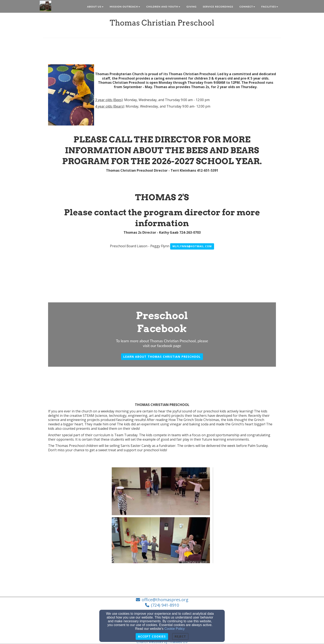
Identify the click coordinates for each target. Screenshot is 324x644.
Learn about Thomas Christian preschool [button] (162, 357)
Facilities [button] (270, 7)
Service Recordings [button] (218, 7)
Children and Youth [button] (163, 7)
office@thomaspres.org (165, 600)
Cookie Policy (175, 629)
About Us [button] (95, 7)
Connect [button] (247, 7)
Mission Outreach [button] (125, 7)
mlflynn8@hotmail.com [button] (192, 246)
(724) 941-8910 (165, 605)
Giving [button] (191, 7)
